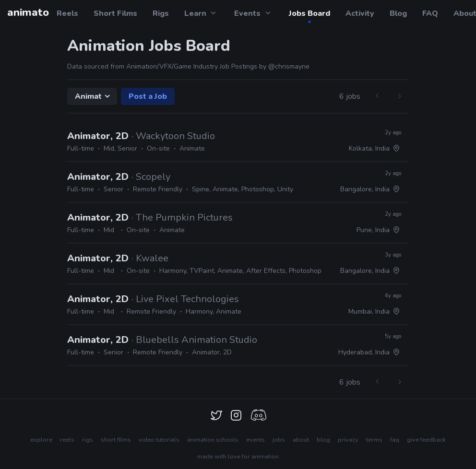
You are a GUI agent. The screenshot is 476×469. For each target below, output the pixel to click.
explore (41, 440)
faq (395, 440)
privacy (348, 440)
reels (67, 440)
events (256, 440)
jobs (279, 440)
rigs (88, 440)
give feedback (426, 440)
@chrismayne (289, 66)
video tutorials (159, 440)
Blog (398, 13)
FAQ (430, 13)
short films (116, 440)
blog (323, 440)
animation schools (213, 440)
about (301, 440)
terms (374, 440)
